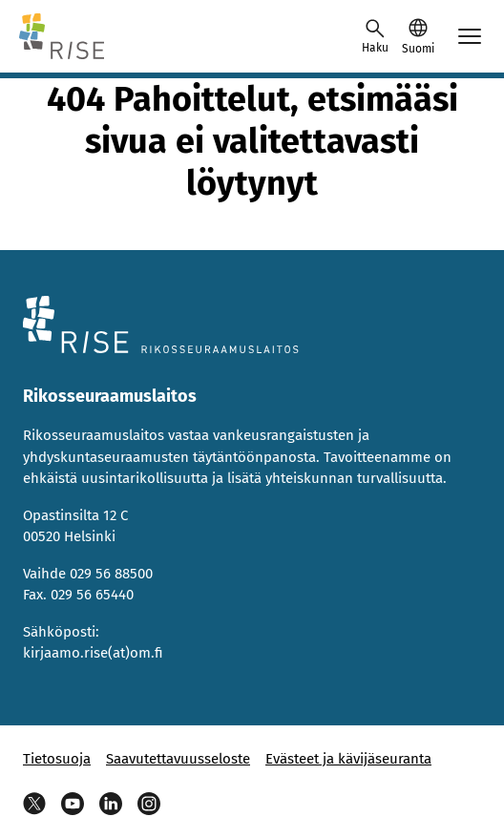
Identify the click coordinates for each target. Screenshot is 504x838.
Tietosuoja (57, 759)
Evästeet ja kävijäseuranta (348, 759)
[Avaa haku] (375, 36)
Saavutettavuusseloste (178, 759)
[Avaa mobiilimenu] (470, 36)
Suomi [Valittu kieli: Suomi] (418, 49)
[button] (418, 36)
